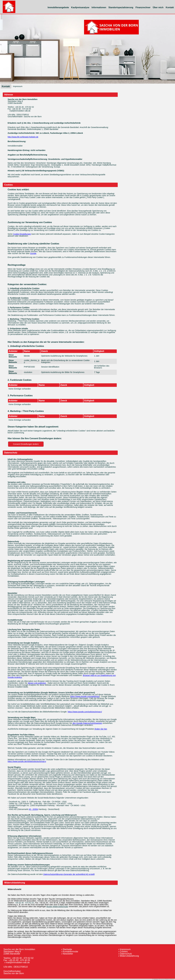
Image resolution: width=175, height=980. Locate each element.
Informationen (99, 7)
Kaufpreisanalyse (80, 7)
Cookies (124, 952)
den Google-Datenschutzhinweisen (87, 723)
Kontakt (6, 86)
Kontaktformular (70, 952)
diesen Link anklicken (37, 683)
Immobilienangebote (58, 7)
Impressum (125, 949)
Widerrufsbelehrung (129, 956)
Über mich (158, 7)
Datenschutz (126, 954)
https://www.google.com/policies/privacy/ (85, 712)
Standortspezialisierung (121, 7)
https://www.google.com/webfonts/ (85, 696)
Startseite (67, 949)
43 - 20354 (33, 809)
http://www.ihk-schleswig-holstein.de (23, 137)
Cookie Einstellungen (22, 234)
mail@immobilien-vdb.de (20, 111)
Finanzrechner (143, 7)
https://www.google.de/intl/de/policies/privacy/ (27, 761)
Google (33, 253)
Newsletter (68, 954)
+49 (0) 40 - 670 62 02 (24, 107)
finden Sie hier (101, 729)
